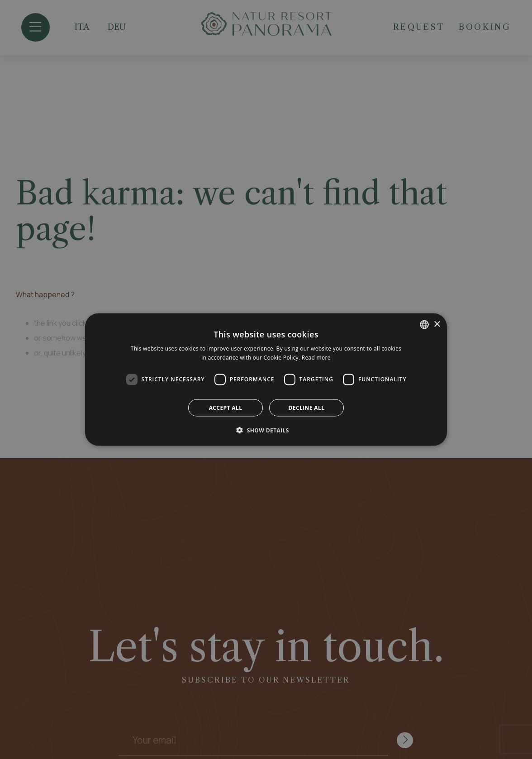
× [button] (437, 324)
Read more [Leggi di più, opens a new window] (316, 358)
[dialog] (266, 379)
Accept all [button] (226, 407)
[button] (266, 430)
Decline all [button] (307, 407)
